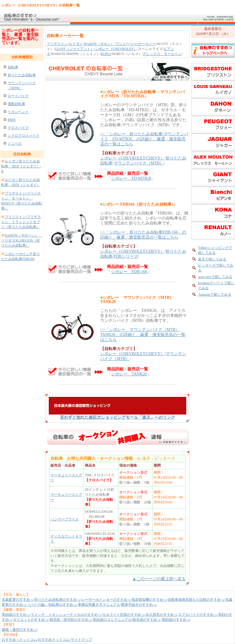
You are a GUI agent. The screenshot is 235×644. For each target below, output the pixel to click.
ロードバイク (18, 96)
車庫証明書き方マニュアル (99, 605)
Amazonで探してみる (215, 294)
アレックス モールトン (162, 54)
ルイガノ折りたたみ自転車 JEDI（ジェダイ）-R (21, 166)
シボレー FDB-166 (129, 272)
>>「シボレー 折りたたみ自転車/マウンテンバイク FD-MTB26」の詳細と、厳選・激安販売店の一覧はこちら (144, 139)
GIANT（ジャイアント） (74, 49)
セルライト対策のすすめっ (124, 615)
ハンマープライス (65, 519)
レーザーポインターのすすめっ (106, 600)
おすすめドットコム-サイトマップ (65, 640)
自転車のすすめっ (63, 605)
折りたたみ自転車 (22, 75)
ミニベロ (15, 144)
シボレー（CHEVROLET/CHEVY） (132, 158)
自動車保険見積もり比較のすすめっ (196, 600)
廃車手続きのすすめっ (139, 605)
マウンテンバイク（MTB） (139, 163)
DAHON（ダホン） (99, 44)
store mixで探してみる (215, 277)
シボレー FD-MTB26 (131, 178)
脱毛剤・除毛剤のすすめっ (71, 620)
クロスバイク (18, 128)
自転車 (13, 67)
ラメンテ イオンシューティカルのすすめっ (66, 615)
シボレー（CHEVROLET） (116, 49)
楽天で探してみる (212, 259)
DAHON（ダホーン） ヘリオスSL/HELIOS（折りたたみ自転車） (22, 240)
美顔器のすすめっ (16, 615)
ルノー (151, 44)
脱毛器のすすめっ (147, 620)
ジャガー (137, 44)
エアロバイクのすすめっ (198, 615)
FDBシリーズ (126, 256)
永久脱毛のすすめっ (162, 615)
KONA (106, 54)
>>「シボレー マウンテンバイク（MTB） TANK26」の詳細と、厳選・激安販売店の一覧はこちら (143, 335)
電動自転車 (16, 104)
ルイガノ (76, 44)
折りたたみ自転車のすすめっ (57, 600)
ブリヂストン (57, 44)
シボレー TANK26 (129, 374)
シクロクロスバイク (23, 136)
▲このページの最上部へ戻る (159, 579)
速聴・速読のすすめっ (19, 630)
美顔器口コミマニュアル (112, 620)
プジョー (122, 44)
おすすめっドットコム (19, 640)
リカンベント (18, 112)
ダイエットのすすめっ (31, 620)
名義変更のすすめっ (18, 600)
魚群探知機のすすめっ (149, 600)
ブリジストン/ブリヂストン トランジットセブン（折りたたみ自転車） (21, 222)
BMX (12, 120)
